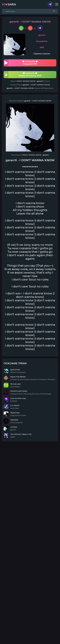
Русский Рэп (42, 41)
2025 (42, 47)
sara (9, 4)
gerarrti (42, 35)
